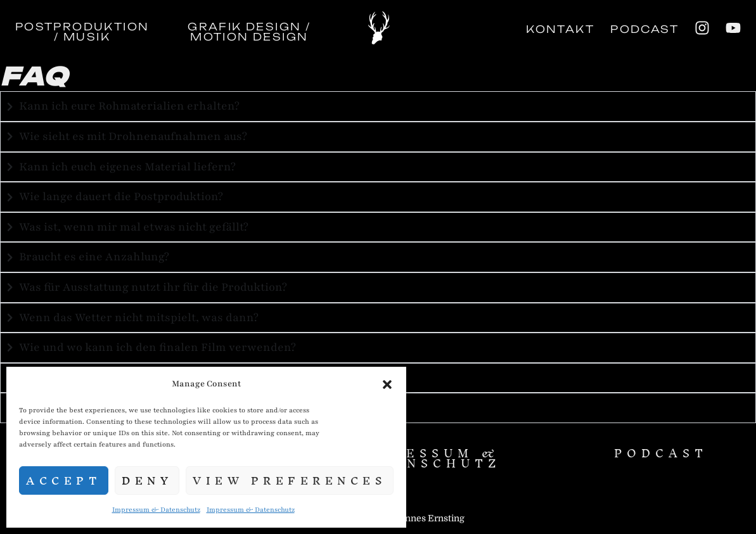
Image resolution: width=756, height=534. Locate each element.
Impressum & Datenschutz (156, 510)
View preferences (290, 480)
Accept (64, 480)
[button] (387, 385)
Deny (147, 480)
